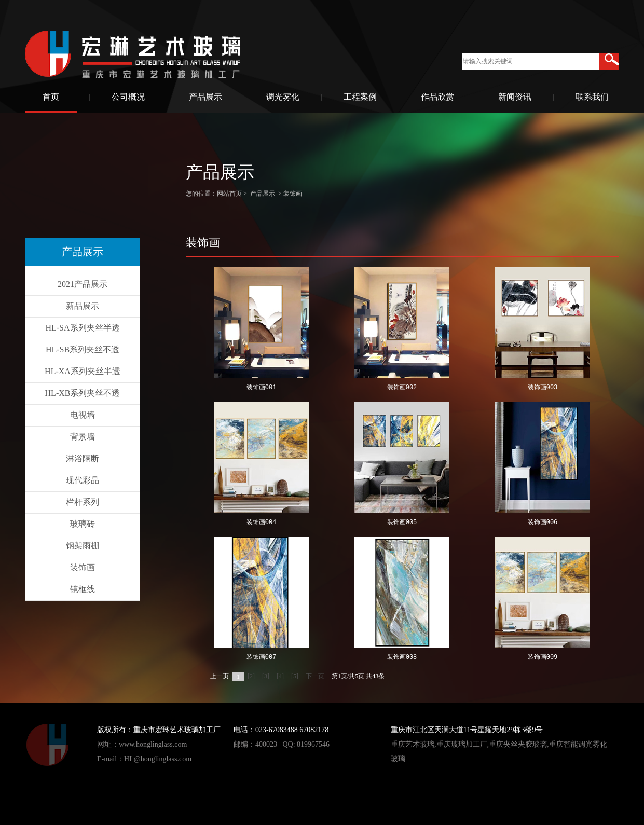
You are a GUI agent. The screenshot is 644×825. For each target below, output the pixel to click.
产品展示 (205, 97)
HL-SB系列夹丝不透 (83, 349)
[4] (280, 676)
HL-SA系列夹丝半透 (82, 328)
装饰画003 (543, 388)
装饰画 (83, 567)
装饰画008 (402, 658)
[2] (251, 676)
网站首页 (229, 194)
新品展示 (83, 306)
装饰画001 (262, 388)
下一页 (315, 676)
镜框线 (83, 589)
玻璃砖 (83, 524)
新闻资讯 (515, 97)
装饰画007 (262, 658)
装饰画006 (543, 523)
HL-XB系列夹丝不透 (83, 393)
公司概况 (128, 97)
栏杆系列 (83, 502)
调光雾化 (283, 97)
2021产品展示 (83, 284)
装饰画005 (402, 523)
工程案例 (360, 97)
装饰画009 (543, 658)
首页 (51, 97)
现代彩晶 (83, 480)
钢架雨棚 (83, 546)
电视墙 (83, 415)
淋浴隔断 (83, 458)
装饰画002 (402, 388)
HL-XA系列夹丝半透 (83, 371)
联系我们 (592, 97)
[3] (266, 676)
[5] (295, 676)
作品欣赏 (437, 97)
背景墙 (83, 437)
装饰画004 (262, 523)
